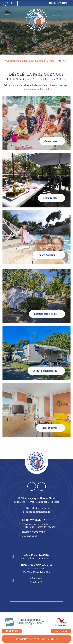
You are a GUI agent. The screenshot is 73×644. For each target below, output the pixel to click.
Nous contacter (62, 631)
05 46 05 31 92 (30, 536)
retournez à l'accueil (38, 89)
